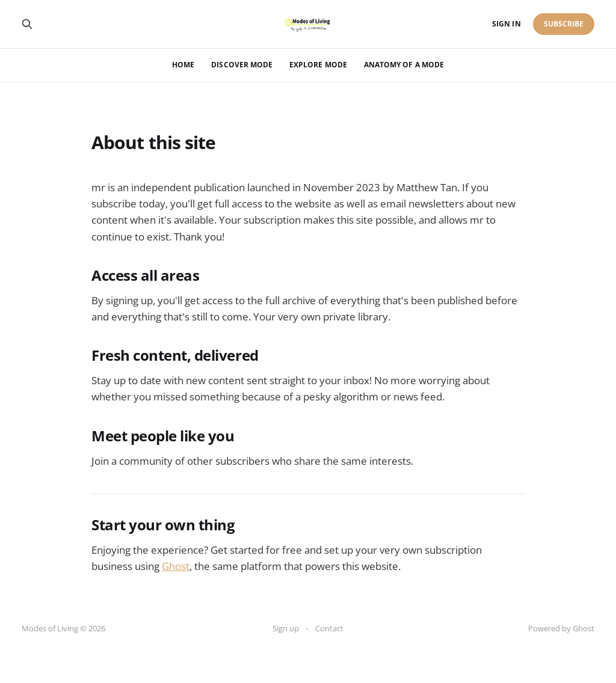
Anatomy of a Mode (404, 65)
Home (183, 65)
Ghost (176, 566)
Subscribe (564, 24)
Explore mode (318, 65)
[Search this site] (27, 24)
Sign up (286, 628)
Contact (329, 628)
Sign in (506, 24)
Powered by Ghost (561, 628)
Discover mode (242, 65)
